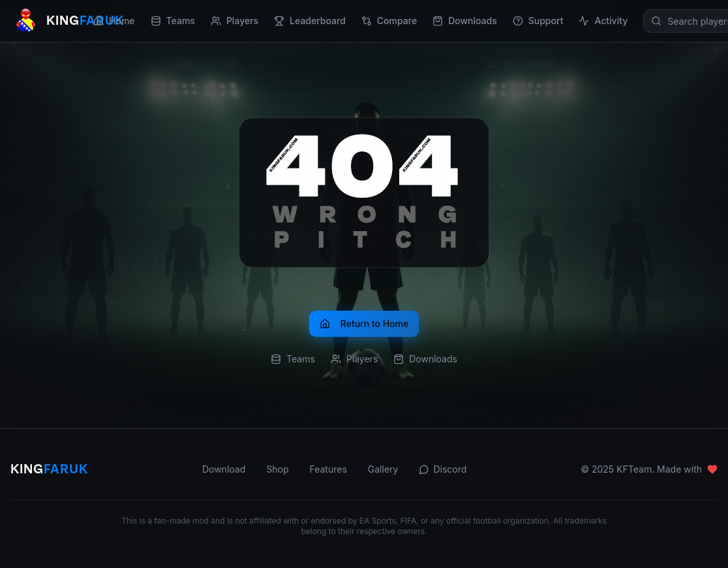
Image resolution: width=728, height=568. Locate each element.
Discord (443, 469)
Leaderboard (310, 21)
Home (114, 21)
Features (328, 469)
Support (538, 21)
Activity (603, 21)
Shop (277, 469)
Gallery (383, 469)
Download (224, 469)
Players (235, 21)
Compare (389, 21)
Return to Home (364, 323)
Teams (173, 21)
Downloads (465, 21)
